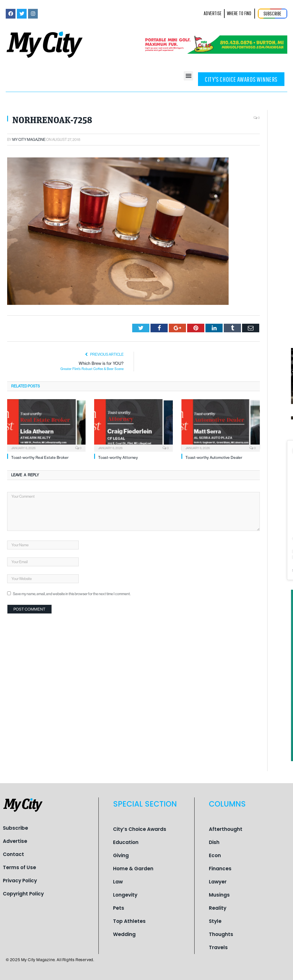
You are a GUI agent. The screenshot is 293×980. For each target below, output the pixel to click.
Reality (218, 908)
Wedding (124, 934)
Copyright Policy (23, 894)
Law (118, 882)
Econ (215, 855)
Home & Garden (133, 869)
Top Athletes (129, 921)
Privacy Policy (20, 881)
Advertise (15, 841)
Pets (119, 908)
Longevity (125, 895)
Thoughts (221, 934)
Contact (13, 854)
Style (215, 921)
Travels (218, 947)
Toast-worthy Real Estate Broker (40, 457)
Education (126, 842)
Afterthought (226, 829)
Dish (214, 842)
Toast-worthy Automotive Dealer (214, 457)
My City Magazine (29, 140)
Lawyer (218, 882)
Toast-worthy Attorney (118, 457)
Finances (220, 869)
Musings (219, 895)
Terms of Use (19, 867)
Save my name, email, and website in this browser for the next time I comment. (72, 594)
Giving (121, 855)
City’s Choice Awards (140, 829)
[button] (188, 76)
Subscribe (15, 828)
